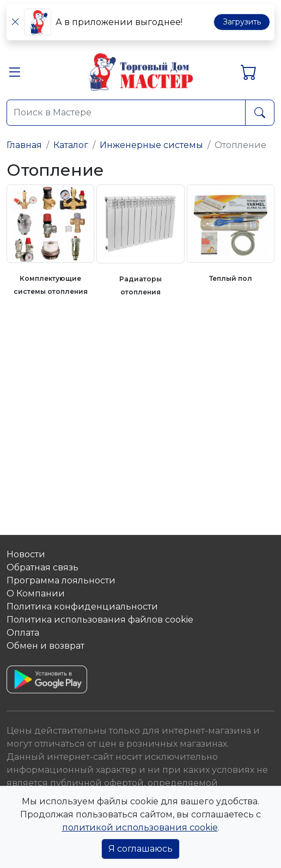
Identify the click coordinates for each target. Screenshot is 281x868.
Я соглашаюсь (140, 849)
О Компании (36, 593)
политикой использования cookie (140, 827)
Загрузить (242, 22)
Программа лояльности (61, 580)
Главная (24, 145)
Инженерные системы (151, 145)
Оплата (23, 633)
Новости (26, 554)
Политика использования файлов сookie (100, 620)
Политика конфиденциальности (82, 607)
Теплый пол (231, 278)
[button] (15, 75)
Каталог (71, 145)
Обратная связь (42, 567)
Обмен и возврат (45, 646)
